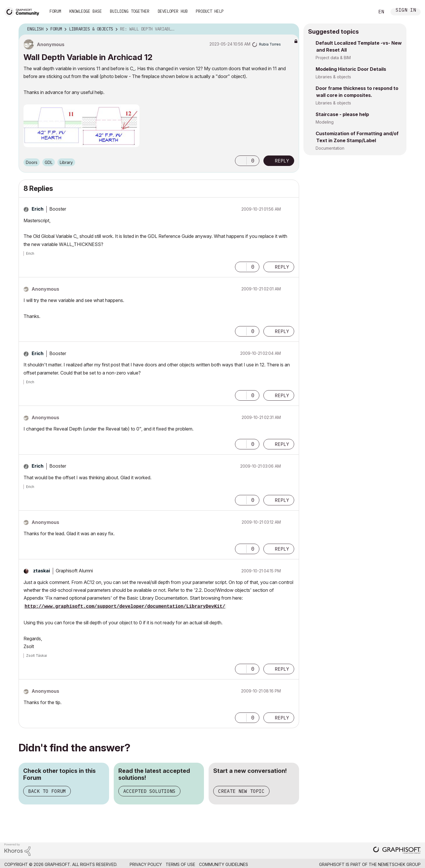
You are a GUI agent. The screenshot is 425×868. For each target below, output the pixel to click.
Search (364, 12)
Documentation (330, 148)
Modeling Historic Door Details (351, 69)
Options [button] (291, 29)
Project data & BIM (333, 58)
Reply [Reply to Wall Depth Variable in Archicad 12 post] (282, 161)
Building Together (130, 11)
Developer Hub (173, 11)
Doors (32, 162)
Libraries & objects (333, 77)
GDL (49, 162)
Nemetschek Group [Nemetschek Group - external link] (399, 864)
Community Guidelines (224, 864)
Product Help (210, 11)
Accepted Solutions (149, 791)
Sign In (406, 11)
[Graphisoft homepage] (397, 851)
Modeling (325, 122)
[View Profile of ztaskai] (41, 571)
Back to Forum (47, 791)
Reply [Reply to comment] (282, 267)
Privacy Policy (146, 864)
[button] (82, 126)
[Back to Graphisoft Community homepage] (24, 11)
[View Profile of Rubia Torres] (270, 44)
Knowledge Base (86, 11)
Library (66, 162)
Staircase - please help (342, 114)
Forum (55, 11)
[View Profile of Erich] (38, 209)
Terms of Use (180, 864)
